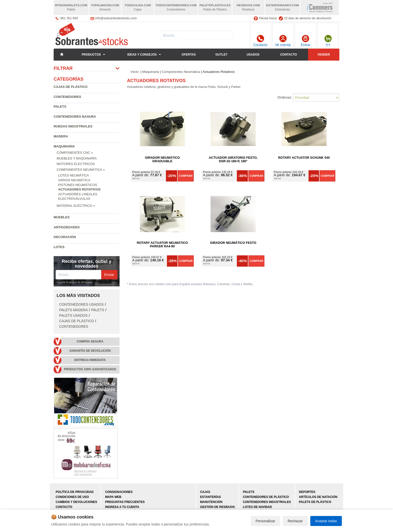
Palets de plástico (315, 502)
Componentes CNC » (75, 153)
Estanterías (210, 497)
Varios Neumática (74, 180)
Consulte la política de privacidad (74, 282)
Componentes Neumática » (81, 170)
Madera (61, 136)
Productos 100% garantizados (90, 369)
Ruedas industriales (73, 126)
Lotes (59, 247)
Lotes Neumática (74, 175)
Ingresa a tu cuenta (122, 507)
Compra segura (90, 341)
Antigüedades (67, 227)
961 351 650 (69, 18)
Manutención (211, 502)
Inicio (135, 72)
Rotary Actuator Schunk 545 (304, 158)
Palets (60, 107)
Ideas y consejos (142, 55)
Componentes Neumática (181, 72)
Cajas (205, 492)
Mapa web (113, 497)
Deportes (307, 492)
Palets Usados (73, 316)
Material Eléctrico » (76, 206)
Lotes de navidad (257, 507)
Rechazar (295, 521)
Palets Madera (73, 310)
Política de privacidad (75, 492)
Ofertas (189, 55)
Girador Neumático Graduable (162, 159)
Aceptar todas (326, 521)
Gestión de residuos (217, 507)
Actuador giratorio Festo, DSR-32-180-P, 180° (233, 159)
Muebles (62, 217)
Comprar (186, 176)
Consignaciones (119, 492)
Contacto (260, 41)
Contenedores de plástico (266, 497)
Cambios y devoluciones (76, 502)
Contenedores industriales (267, 502)
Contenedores (67, 97)
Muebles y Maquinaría (77, 158)
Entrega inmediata (90, 360)
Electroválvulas (74, 199)
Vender (324, 55)
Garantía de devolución (90, 351)
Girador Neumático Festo (233, 243)
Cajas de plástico (71, 87)
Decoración (65, 237)
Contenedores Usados (81, 305)
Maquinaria (64, 146)
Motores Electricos (76, 164)
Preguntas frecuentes (125, 502)
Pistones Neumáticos (78, 185)
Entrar (306, 41)
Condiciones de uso (72, 497)
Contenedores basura (75, 117)
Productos (91, 55)
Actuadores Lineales (78, 194)
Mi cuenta (283, 41)
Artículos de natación (318, 497)
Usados (253, 55)
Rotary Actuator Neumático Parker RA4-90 (162, 245)
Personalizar (265, 521)
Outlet (221, 55)
